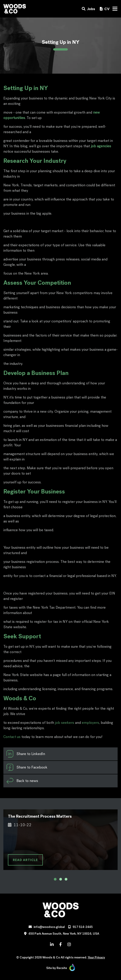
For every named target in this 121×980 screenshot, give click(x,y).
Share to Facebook (27, 767)
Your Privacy (96, 957)
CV (105, 9)
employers (90, 723)
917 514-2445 (83, 927)
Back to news (22, 781)
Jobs (88, 9)
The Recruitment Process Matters (40, 816)
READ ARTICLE (25, 860)
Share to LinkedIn (26, 754)
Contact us (12, 737)
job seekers (65, 723)
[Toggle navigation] (115, 9)
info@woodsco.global (49, 927)
